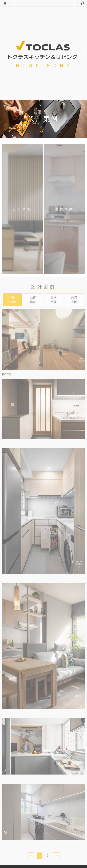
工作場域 (33, 302)
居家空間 (54, 302)
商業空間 (74, 302)
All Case (13, 302)
